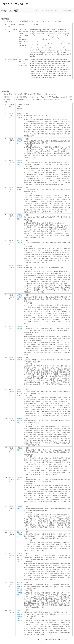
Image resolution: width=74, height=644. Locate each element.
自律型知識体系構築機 (19, 217)
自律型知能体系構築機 (19, 297)
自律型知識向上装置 (19, 141)
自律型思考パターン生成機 (19, 116)
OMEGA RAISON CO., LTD (16, 4)
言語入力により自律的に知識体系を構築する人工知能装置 (19, 589)
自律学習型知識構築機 (19, 162)
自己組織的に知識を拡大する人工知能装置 (19, 557)
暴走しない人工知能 (19, 534)
